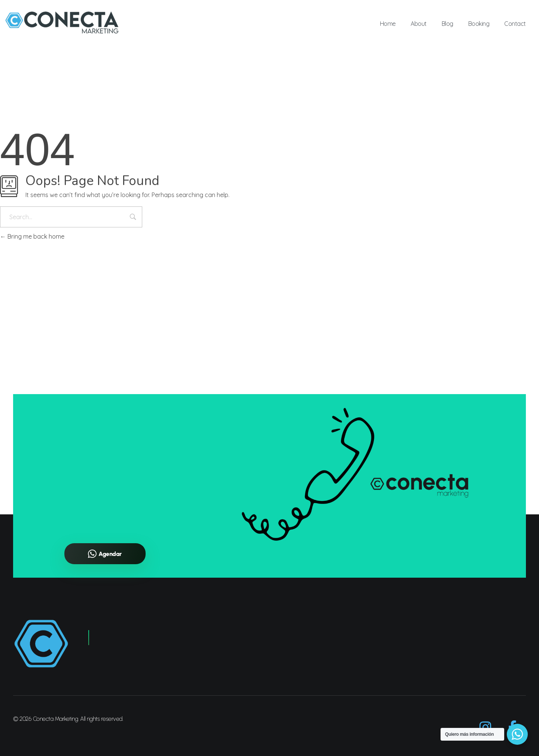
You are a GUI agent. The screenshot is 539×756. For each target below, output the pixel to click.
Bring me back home (32, 236)
